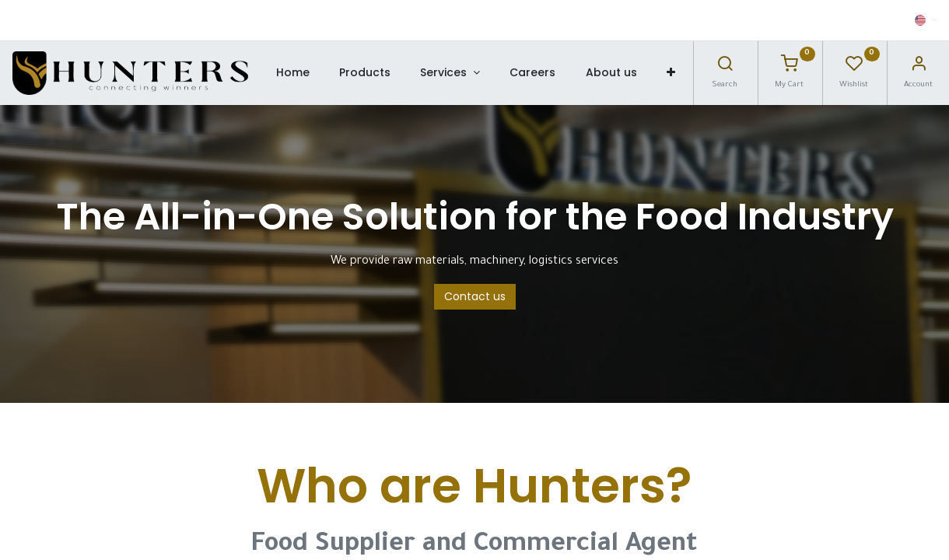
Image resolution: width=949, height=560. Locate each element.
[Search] (725, 68)
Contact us (475, 296)
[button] (671, 73)
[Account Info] (919, 68)
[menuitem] (292, 73)
